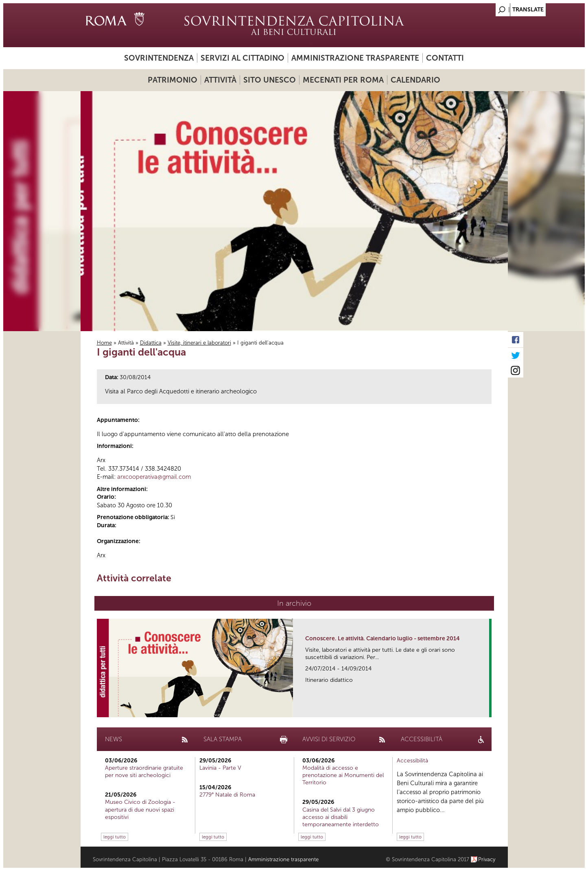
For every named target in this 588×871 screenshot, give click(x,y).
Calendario (415, 80)
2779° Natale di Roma (227, 795)
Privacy (487, 859)
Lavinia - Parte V (220, 768)
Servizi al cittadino (243, 58)
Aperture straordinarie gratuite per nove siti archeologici (144, 772)
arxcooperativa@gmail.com (154, 477)
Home (104, 343)
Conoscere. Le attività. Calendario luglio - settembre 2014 (383, 639)
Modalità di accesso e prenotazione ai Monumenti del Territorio (343, 775)
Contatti (445, 58)
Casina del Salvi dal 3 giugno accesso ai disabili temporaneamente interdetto (341, 817)
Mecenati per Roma (343, 80)
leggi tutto (115, 837)
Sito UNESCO (270, 80)
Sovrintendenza (159, 58)
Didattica (151, 343)
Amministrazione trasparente (355, 58)
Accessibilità (412, 761)
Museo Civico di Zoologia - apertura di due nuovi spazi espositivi (140, 809)
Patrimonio (173, 80)
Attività (220, 80)
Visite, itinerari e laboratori (199, 343)
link (486, 708)
